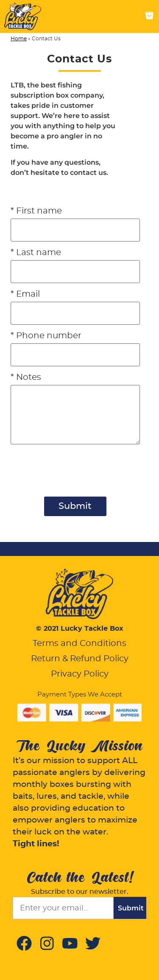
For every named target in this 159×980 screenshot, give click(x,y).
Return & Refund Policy (80, 659)
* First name (36, 211)
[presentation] (75, 493)
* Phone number (46, 336)
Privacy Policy (80, 674)
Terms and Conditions (79, 643)
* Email (25, 294)
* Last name (36, 253)
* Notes (26, 377)
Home (19, 39)
